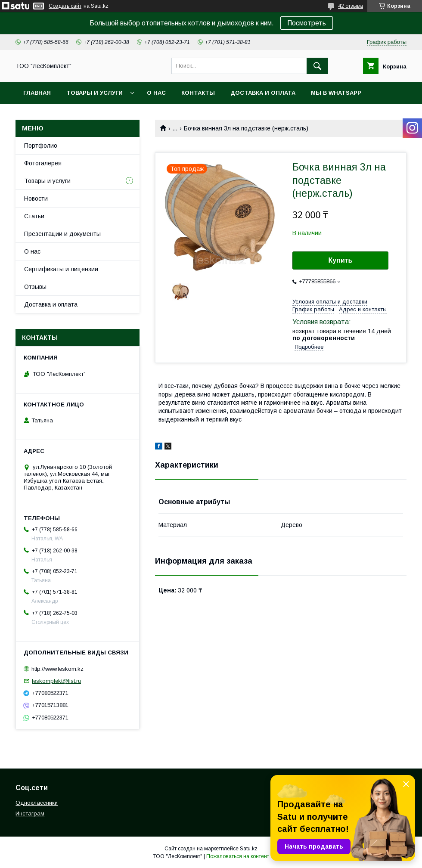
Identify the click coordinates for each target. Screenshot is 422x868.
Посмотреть (307, 23)
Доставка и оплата (263, 93)
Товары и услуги (95, 93)
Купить (341, 260)
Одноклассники (37, 803)
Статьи (34, 216)
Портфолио (41, 146)
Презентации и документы (62, 234)
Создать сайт (65, 6)
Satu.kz (249, 849)
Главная (37, 93)
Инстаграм (30, 814)
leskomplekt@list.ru (56, 681)
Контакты (198, 93)
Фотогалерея (43, 163)
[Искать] (317, 66)
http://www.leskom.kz (57, 668)
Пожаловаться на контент (238, 856)
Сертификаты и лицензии (61, 269)
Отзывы (35, 287)
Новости (36, 198)
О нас (156, 93)
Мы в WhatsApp (336, 93)
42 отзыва (351, 6)
